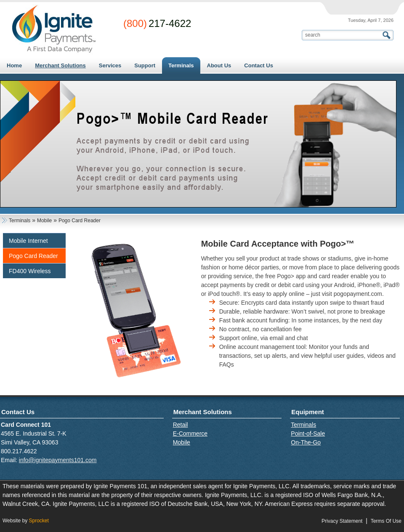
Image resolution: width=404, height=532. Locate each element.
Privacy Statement (342, 521)
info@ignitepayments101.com (58, 460)
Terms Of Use (386, 521)
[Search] (342, 35)
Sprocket (39, 521)
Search (388, 35)
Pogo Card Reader (33, 256)
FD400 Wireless (30, 271)
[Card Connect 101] (54, 29)
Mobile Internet (28, 241)
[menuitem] (60, 65)
